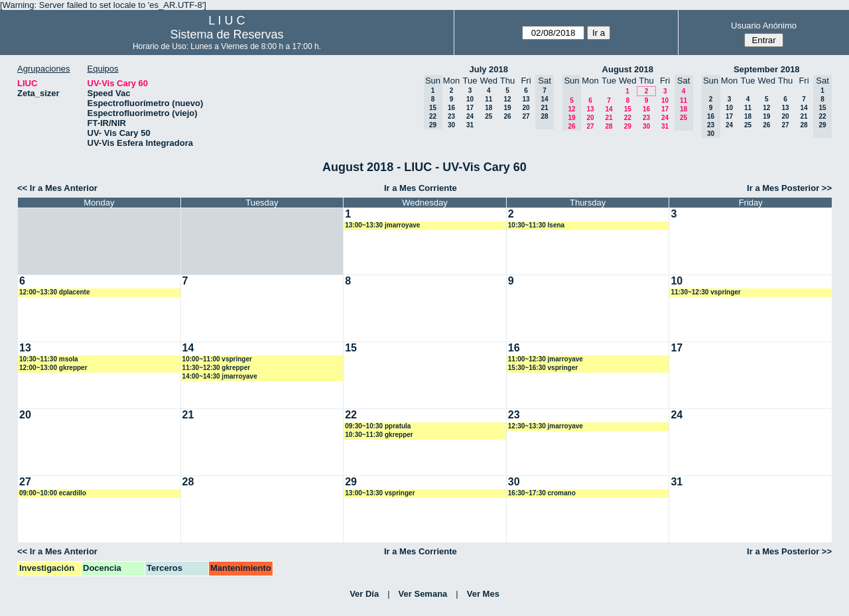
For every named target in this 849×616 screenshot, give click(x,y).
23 (451, 116)
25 (489, 116)
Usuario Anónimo (764, 26)
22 (628, 118)
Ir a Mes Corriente (421, 188)
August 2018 (628, 69)
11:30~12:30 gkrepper (217, 368)
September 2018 (767, 69)
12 (507, 99)
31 (470, 125)
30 (451, 125)
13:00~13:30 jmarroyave (382, 225)
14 (609, 109)
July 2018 (489, 69)
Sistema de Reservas (227, 34)
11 (489, 99)
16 (451, 108)
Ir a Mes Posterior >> (789, 188)
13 (526, 99)
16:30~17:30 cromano (542, 493)
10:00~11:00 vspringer (217, 359)
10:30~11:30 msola (49, 359)
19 (507, 108)
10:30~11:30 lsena (536, 225)
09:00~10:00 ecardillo (53, 493)
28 (609, 126)
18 (489, 108)
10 (470, 99)
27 (526, 116)
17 (470, 108)
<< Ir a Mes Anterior (57, 188)
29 (628, 126)
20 (526, 108)
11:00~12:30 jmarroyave (546, 359)
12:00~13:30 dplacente (54, 292)
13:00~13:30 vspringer (380, 493)
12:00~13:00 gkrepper (53, 368)
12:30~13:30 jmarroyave (546, 426)
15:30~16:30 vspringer (543, 368)
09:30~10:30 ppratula (378, 426)
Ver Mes (483, 594)
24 (470, 116)
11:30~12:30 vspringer (705, 292)
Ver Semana (423, 594)
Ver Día (364, 594)
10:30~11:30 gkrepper (379, 435)
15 (628, 109)
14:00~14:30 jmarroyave (220, 376)
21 (609, 118)
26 (507, 116)
